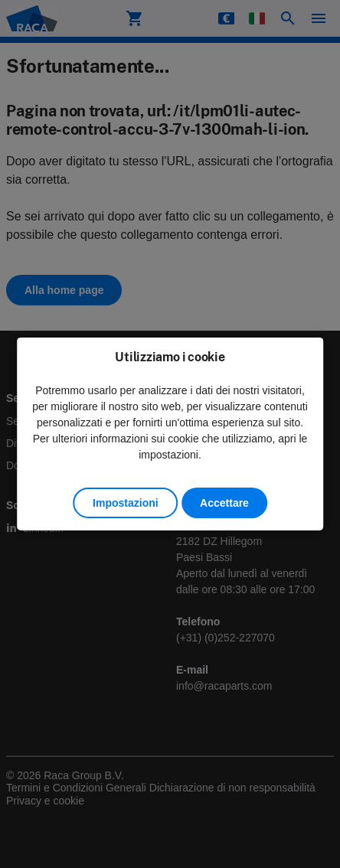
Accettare (224, 503)
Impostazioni (126, 503)
